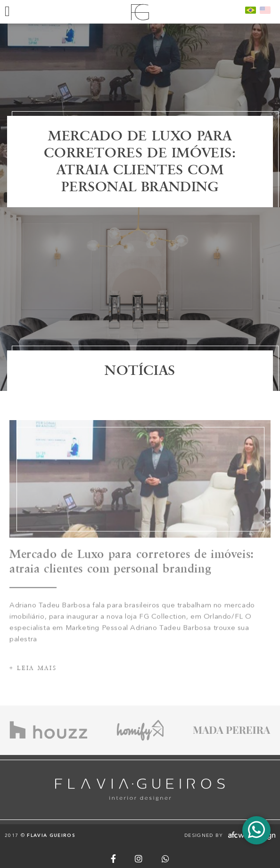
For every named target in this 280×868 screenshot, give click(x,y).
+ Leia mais (33, 679)
